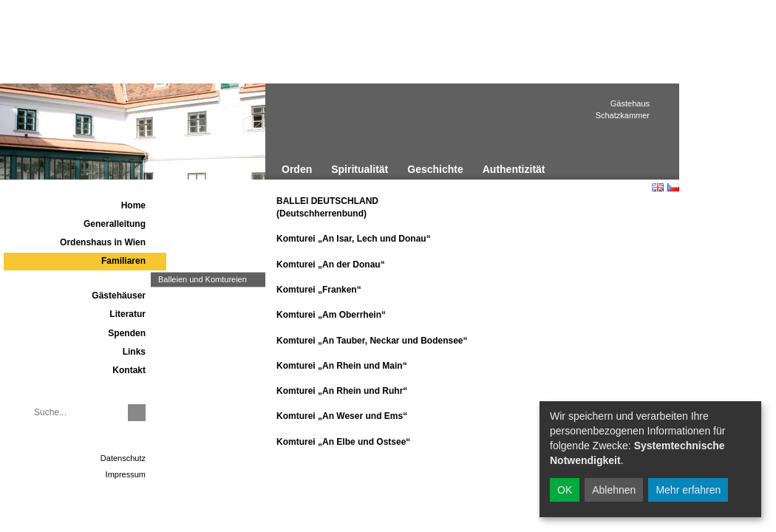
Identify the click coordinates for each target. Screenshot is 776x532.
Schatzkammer (623, 115)
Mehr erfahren (688, 490)
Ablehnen (614, 490)
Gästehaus (630, 103)
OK (565, 490)
